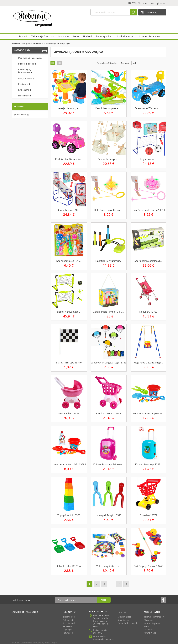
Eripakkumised (124, 617)
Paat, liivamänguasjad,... (109, 108)
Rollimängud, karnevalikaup (22, 71)
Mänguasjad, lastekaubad (28, 58)
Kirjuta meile (150, 633)
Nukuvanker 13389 (69, 413)
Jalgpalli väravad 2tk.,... (69, 312)
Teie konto (69, 612)
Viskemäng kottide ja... (109, 566)
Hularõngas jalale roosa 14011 (148, 210)
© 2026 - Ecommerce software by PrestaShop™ (34, 643)
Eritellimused (22, 95)
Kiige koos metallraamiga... (148, 363)
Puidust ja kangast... (109, 159)
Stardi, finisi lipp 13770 (69, 363)
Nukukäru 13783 (148, 312)
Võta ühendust (140, 3)
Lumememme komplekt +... (148, 413)
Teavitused (68, 633)
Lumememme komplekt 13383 (69, 464)
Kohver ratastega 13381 (148, 464)
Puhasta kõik (22, 115)
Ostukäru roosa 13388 (109, 413)
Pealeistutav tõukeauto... (148, 108)
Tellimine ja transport (154, 617)
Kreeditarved (69, 623)
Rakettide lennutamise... (109, 261)
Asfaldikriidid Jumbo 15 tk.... (109, 312)
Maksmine (149, 620)
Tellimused (68, 620)
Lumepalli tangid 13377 (109, 515)
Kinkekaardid (22, 90)
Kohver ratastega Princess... (109, 464)
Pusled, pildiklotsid (25, 64)
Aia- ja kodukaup (24, 78)
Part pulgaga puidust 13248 (148, 566)
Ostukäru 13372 (148, 515)
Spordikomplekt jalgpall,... (148, 261)
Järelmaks (148, 630)
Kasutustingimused (153, 623)
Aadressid (67, 626)
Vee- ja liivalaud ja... (69, 108)
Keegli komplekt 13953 (69, 261)
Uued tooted (123, 620)
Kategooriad (22, 50)
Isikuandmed (69, 617)
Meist (147, 626)
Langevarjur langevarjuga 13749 (109, 363)
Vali (149, 63)
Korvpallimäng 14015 (69, 210)
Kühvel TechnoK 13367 (69, 566)
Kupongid (67, 630)
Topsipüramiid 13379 (69, 515)
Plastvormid (21, 84)
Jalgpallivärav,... (148, 159)
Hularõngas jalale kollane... (109, 210)
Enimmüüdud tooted (127, 623)
